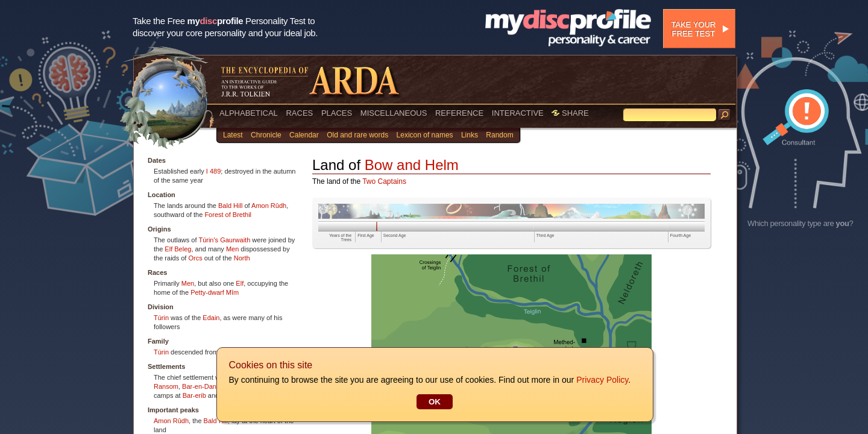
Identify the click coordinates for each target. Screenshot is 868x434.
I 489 (213, 171)
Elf (168, 249)
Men (232, 249)
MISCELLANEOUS (394, 113)
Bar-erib (194, 395)
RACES (299, 113)
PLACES (337, 113)
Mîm (232, 292)
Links (470, 135)
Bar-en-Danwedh (207, 386)
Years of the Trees (340, 237)
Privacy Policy (602, 380)
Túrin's (208, 240)
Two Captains (384, 181)
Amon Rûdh (269, 206)
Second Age (395, 235)
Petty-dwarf (207, 292)
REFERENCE (459, 113)
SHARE (570, 113)
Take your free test (693, 29)
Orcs (195, 258)
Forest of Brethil (228, 215)
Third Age (546, 235)
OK (434, 402)
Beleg (183, 249)
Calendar (304, 135)
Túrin (161, 318)
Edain (211, 318)
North (242, 258)
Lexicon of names (425, 135)
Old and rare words (357, 135)
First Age (366, 235)
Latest (233, 135)
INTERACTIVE (518, 113)
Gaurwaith (235, 240)
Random (499, 135)
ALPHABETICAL (249, 113)
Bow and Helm (412, 165)
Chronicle (266, 135)
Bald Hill (230, 206)
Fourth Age (681, 235)
